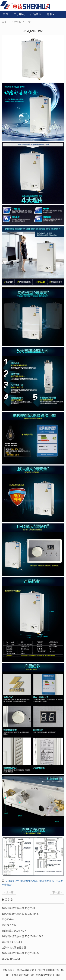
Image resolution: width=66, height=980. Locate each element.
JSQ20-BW (12, 881)
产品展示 (36, 14)
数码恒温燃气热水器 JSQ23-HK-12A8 (22, 936)
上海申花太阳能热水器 (14, 948)
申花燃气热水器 (29, 881)
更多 (51, 14)
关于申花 (19, 14)
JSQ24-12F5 (9, 925)
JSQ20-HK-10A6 (11, 959)
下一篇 (57, 892)
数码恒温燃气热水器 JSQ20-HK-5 (20, 914)
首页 (5, 14)
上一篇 (9, 892)
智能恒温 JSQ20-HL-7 (14, 931)
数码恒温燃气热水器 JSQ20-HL (19, 908)
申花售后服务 (47, 881)
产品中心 (16, 22)
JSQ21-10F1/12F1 (12, 942)
